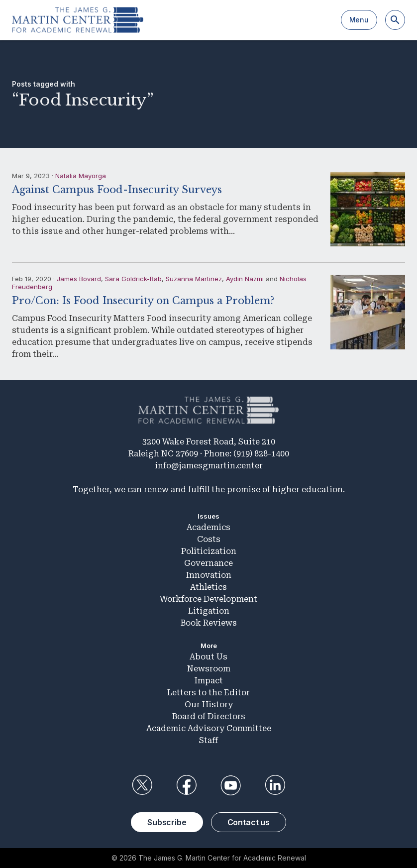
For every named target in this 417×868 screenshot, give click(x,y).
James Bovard (79, 279)
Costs (209, 539)
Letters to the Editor (208, 693)
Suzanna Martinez (194, 279)
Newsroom (209, 669)
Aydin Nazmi (245, 279)
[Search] (395, 20)
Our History (209, 705)
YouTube (231, 785)
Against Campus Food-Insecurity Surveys (117, 190)
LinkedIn (275, 785)
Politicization (209, 551)
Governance (208, 563)
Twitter (142, 785)
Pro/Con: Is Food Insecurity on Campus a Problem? (143, 301)
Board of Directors (209, 716)
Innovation (209, 575)
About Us (208, 657)
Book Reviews (209, 623)
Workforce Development (208, 599)
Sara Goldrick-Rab (133, 279)
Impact (209, 681)
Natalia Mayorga (81, 176)
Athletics (208, 587)
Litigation (209, 611)
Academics (208, 527)
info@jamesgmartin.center (209, 466)
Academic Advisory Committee (209, 728)
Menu (359, 20)
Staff (208, 740)
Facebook (186, 785)
